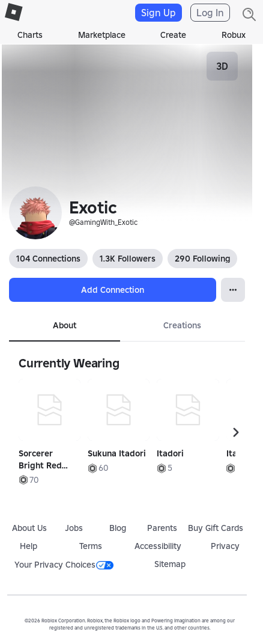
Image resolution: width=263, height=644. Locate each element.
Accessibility (158, 546)
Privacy (225, 546)
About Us (29, 528)
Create (173, 35)
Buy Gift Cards (216, 528)
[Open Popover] (233, 290)
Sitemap (170, 564)
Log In (210, 13)
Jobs (74, 528)
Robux (234, 35)
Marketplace (102, 35)
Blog (118, 528)
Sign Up (159, 13)
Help (29, 546)
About (65, 325)
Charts (30, 35)
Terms (91, 546)
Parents (162, 528)
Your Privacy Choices (64, 565)
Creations (182, 325)
